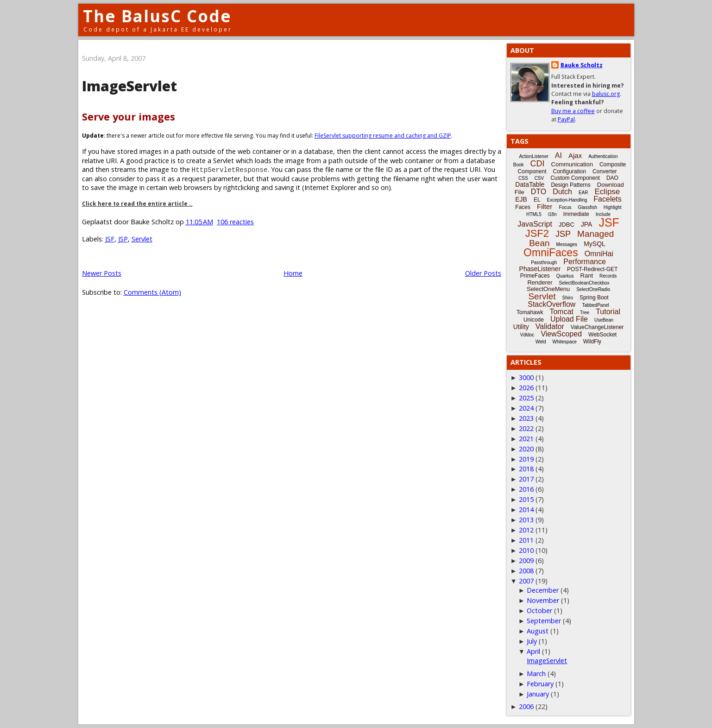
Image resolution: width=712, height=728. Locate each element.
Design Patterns (570, 185)
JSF (110, 239)
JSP (123, 239)
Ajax (575, 155)
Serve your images (129, 117)
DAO (612, 178)
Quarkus (565, 276)
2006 (526, 706)
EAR (583, 193)
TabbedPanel (595, 305)
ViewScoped (561, 334)
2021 (526, 439)
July (532, 641)
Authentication (603, 156)
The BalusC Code (157, 16)
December (543, 590)
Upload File (569, 319)
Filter (545, 206)
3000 (526, 377)
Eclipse (607, 192)
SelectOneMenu (548, 289)
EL (537, 200)
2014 (526, 510)
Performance (585, 262)
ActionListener (533, 156)
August (538, 631)
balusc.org (606, 94)
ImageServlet (129, 86)
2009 (526, 560)
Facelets (607, 199)
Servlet (142, 239)
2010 (526, 550)
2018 (526, 469)
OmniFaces (551, 253)
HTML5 (534, 214)
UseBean (604, 320)
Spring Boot (594, 298)
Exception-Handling (567, 200)
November (543, 600)
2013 (526, 520)
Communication (572, 164)
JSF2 (537, 233)
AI (558, 155)
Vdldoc (527, 335)
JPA (587, 224)
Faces (523, 207)
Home (293, 273)
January (538, 694)
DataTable (530, 184)
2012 (526, 530)
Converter (605, 171)
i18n (552, 214)
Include (603, 214)
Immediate (576, 214)
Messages (567, 244)
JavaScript (535, 224)
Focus (565, 207)
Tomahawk (530, 312)
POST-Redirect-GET (592, 269)
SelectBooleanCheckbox (584, 283)
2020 (526, 449)
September (544, 621)
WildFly (592, 342)
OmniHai (599, 254)
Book (519, 165)
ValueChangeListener (597, 327)
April (533, 651)
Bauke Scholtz (582, 65)
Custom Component (575, 178)
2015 (526, 499)
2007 (526, 581)
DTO (539, 192)
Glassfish (588, 207)
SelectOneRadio (593, 289)
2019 (526, 459)
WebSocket (602, 335)
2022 (526, 428)
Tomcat (561, 312)
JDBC (567, 225)
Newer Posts (102, 273)
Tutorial (608, 312)
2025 (526, 398)
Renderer (540, 282)
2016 (526, 489)
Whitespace (565, 342)
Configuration (569, 171)
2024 (526, 408)
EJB (521, 199)
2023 (526, 418)
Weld (541, 342)
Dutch (562, 192)
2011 (526, 540)
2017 (526, 479)
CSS (523, 178)
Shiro (568, 298)
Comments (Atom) (152, 292)
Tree (585, 313)
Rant (587, 275)
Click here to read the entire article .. (137, 204)
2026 (526, 388)
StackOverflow (551, 304)
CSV (539, 178)
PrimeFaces (535, 276)
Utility (521, 327)
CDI (538, 164)
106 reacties (235, 222)
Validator (550, 326)
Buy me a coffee (573, 111)
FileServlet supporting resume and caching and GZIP (383, 136)
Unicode (534, 320)
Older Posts (483, 273)
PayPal (566, 119)
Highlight (613, 207)
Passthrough (544, 263)
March (536, 674)
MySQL (595, 244)
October (539, 611)
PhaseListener (540, 269)
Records (608, 276)
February (540, 684)
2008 (526, 571)
